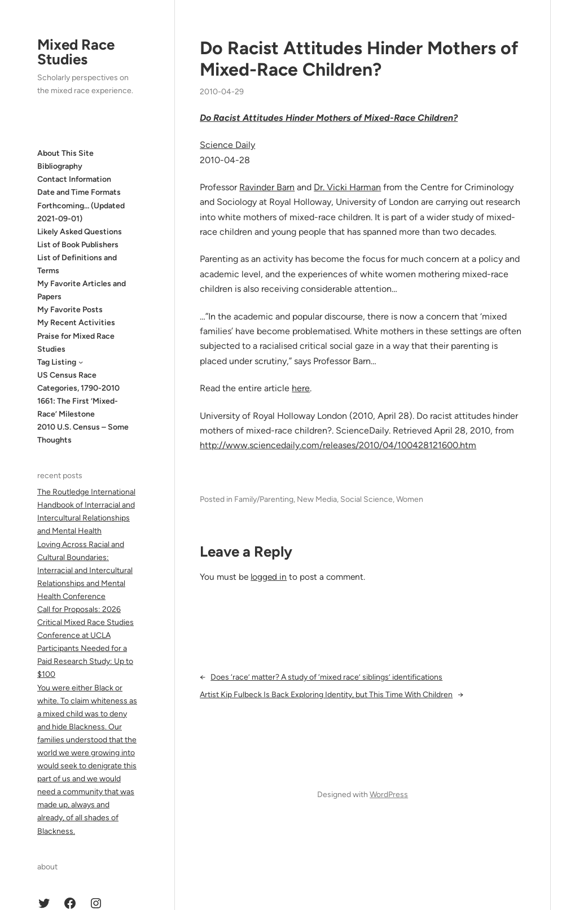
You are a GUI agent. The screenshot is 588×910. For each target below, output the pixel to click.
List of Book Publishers (78, 245)
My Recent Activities (76, 323)
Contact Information (74, 179)
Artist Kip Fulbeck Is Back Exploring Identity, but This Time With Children (326, 695)
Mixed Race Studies (76, 52)
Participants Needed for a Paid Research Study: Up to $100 (85, 661)
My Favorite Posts (70, 310)
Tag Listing (57, 362)
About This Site (65, 153)
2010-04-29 (222, 92)
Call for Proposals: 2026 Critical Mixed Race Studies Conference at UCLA (85, 622)
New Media (317, 499)
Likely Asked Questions (80, 232)
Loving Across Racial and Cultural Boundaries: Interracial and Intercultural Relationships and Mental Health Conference (85, 570)
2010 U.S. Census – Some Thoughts (83, 434)
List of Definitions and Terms (77, 264)
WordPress (389, 795)
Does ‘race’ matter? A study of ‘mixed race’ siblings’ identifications (326, 677)
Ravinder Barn (267, 187)
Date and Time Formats (79, 192)
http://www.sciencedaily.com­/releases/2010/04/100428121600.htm (338, 445)
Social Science (367, 499)
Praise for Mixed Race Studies (76, 343)
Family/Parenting (264, 499)
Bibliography (60, 166)
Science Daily (227, 145)
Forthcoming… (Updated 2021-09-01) (81, 212)
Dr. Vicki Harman (347, 187)
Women (410, 499)
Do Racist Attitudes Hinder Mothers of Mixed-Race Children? (359, 59)
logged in (269, 577)
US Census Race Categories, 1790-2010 (78, 382)
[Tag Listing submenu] (81, 362)
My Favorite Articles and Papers (82, 290)
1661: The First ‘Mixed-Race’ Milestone (78, 408)
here (301, 388)
